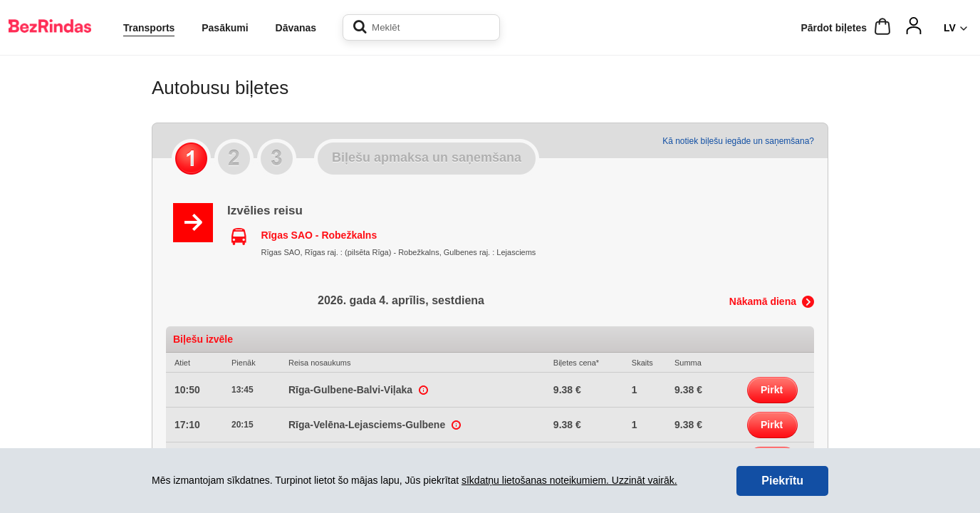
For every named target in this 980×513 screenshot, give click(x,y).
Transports (149, 28)
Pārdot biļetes (834, 28)
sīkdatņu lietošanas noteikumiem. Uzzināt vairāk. (569, 480)
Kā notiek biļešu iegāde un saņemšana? (738, 141)
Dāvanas (296, 28)
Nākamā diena (763, 301)
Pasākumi (225, 28)
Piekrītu (782, 481)
